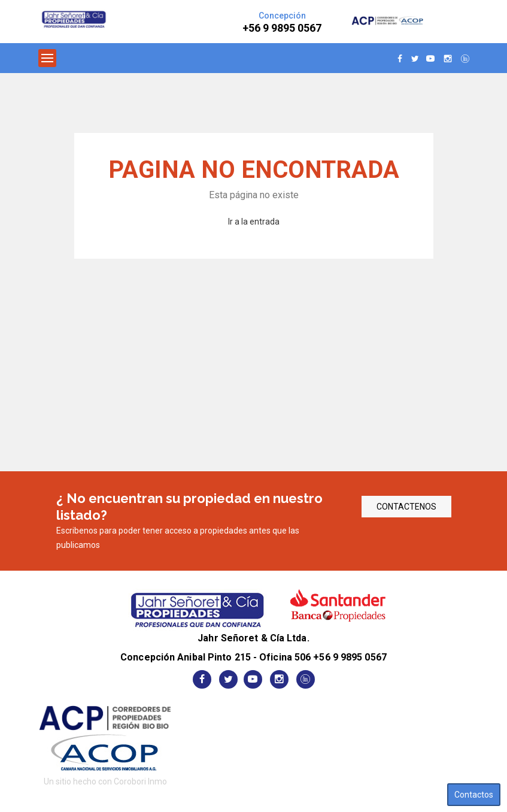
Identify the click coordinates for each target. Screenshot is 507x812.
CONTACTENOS (406, 507)
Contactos (474, 795)
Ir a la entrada (254, 222)
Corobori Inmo (140, 781)
